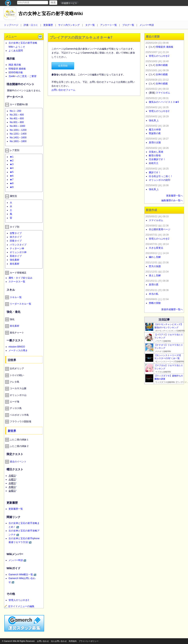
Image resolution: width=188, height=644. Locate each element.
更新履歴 (48, 25)
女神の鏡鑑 (162, 65)
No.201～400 (17, 115)
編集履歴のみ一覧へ (172, 200)
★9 (12, 187)
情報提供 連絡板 (17, 69)
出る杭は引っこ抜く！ (161, 176)
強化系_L (154, 120)
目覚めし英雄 (156, 152)
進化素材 (15, 264)
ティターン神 (17, 248)
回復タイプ (16, 241)
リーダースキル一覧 (20, 304)
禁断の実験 (155, 303)
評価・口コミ (31, 25)
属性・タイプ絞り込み (20, 278)
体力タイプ (16, 237)
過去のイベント (18, 462)
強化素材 (15, 260)
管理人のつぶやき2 (19, 600)
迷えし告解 (155, 275)
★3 (12, 164)
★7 (12, 180)
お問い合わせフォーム (63, 90)
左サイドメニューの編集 (19, 606)
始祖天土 (154, 163)
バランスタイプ (18, 245)
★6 (12, 176)
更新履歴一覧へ (174, 196)
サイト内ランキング (69, 25)
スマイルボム (163, 93)
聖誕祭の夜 (155, 133)
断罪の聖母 (155, 156)
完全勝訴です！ (157, 159)
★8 (12, 183)
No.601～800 (17, 122)
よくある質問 (16, 51)
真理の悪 (154, 285)
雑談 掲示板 (15, 65)
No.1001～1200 (18, 130)
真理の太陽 (155, 142)
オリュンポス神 (18, 252)
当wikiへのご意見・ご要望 (22, 76)
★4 (12, 168)
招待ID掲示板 (16, 72)
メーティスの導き (18, 350)
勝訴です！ (155, 172)
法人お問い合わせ (59, 641)
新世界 (12, 431)
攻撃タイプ (16, 233)
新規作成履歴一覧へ (172, 309)
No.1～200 (15, 111)
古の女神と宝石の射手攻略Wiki (51, 14)
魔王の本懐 (155, 130)
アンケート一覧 (109, 25)
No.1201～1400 (18, 134)
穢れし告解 (155, 257)
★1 (12, 157)
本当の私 (154, 294)
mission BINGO (17, 347)
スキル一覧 (16, 297)
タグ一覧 (90, 25)
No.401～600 (17, 118)
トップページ (11, 25)
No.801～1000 (17, 126)
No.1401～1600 (18, 138)
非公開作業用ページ (160, 229)
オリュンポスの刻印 (160, 180)
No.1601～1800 (18, 141)
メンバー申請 (147, 25)
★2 (12, 161)
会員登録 (63, 66)
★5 (12, 172)
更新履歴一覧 (16, 509)
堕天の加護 (155, 266)
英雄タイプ (16, 256)
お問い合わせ (43, 641)
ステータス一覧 (17, 282)
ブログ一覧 (128, 25)
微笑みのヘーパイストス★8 (164, 102)
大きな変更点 (156, 248)
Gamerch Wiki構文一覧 (21, 575)
